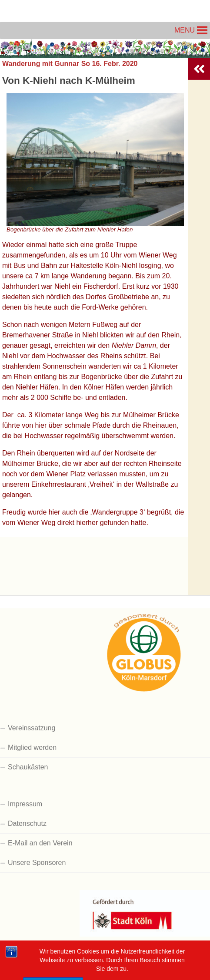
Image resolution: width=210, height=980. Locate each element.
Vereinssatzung (32, 728)
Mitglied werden (32, 747)
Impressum (25, 804)
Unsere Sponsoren (37, 863)
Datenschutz (27, 823)
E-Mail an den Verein (40, 843)
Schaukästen (28, 767)
